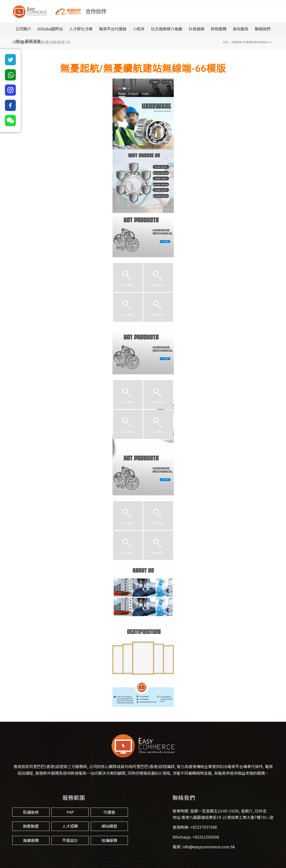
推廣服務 (31, 840)
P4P (70, 812)
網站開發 (109, 826)
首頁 (225, 42)
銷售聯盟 (31, 826)
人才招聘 (70, 826)
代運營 (109, 812)
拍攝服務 (109, 840)
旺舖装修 (31, 812)
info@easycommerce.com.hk (209, 847)
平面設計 (70, 840)
